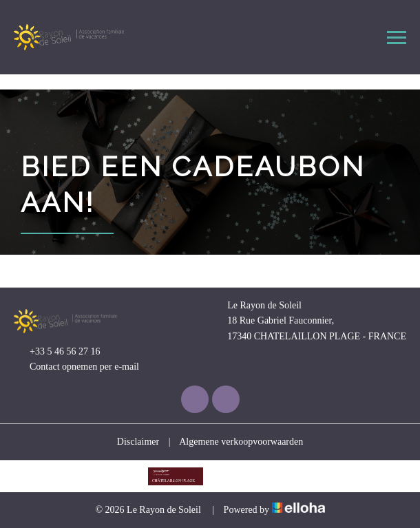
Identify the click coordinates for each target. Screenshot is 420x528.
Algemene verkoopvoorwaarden (241, 442)
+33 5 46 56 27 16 (57, 352)
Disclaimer (138, 442)
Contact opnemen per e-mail (76, 368)
